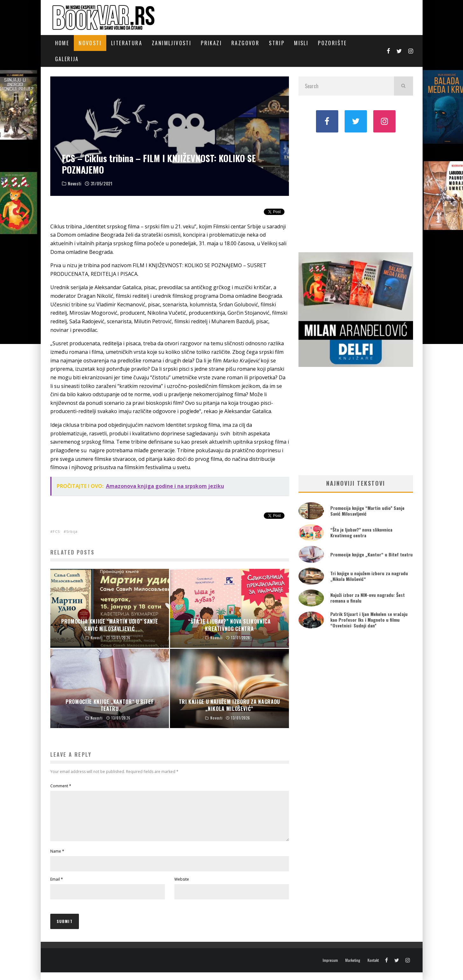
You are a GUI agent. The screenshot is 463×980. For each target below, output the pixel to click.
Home (62, 43)
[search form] (346, 86)
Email (57, 887)
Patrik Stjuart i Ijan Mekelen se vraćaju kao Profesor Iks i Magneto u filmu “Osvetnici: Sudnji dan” (369, 620)
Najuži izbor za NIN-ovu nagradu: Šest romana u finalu (368, 598)
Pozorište (332, 43)
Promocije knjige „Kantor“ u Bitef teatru (372, 554)
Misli (301, 43)
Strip (277, 43)
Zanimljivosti (172, 43)
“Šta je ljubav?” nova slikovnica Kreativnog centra (361, 532)
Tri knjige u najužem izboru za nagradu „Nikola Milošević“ (369, 576)
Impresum (330, 968)
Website (182, 887)
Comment (61, 786)
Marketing (353, 968)
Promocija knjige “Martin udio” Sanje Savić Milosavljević (367, 511)
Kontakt (373, 968)
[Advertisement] (356, 192)
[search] (403, 86)
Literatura (127, 43)
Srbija (72, 531)
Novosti (90, 43)
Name (57, 859)
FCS (56, 531)
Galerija (67, 59)
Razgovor (245, 43)
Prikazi (211, 43)
